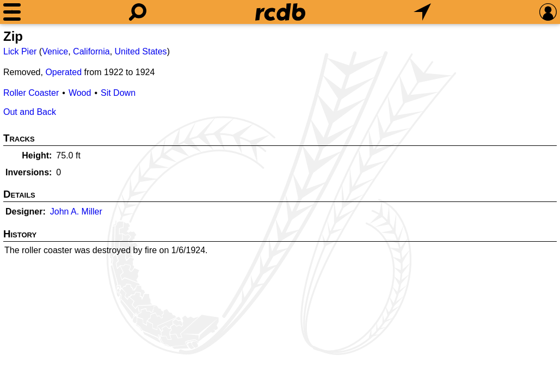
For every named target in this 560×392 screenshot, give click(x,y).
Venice (55, 51)
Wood (80, 93)
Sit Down (118, 93)
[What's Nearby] (422, 12)
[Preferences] (548, 12)
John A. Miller (76, 212)
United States (141, 51)
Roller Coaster (31, 93)
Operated (63, 72)
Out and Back (30, 112)
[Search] (138, 12)
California (91, 51)
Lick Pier (20, 51)
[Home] (280, 12)
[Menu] (12, 12)
